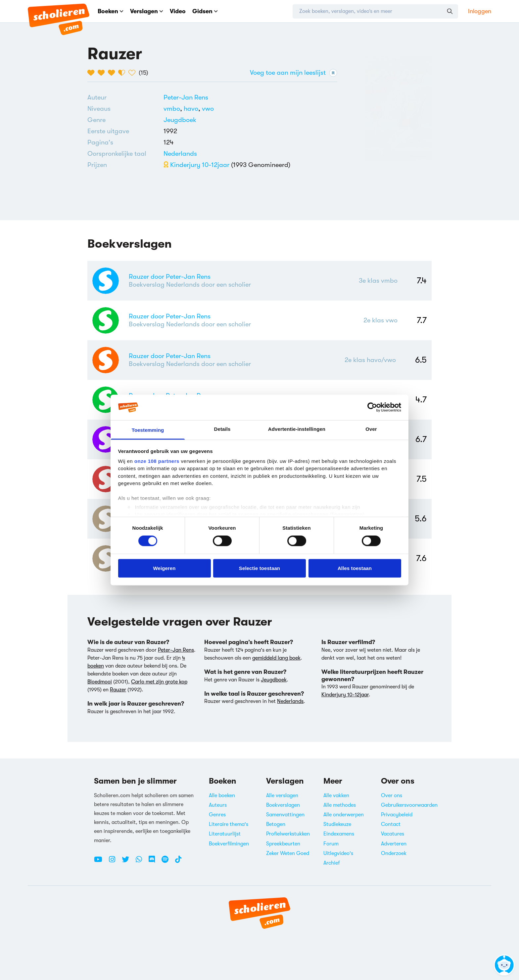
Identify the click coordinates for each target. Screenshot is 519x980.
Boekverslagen (283, 805)
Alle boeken (222, 796)
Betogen (276, 824)
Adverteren (394, 844)
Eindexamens (339, 834)
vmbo (174, 109)
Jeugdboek (180, 120)
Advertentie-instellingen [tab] (297, 429)
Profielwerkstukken (288, 834)
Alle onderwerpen (344, 815)
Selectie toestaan (259, 568)
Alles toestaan (355, 568)
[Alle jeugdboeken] (180, 120)
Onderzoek (394, 853)
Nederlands (180, 154)
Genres (217, 815)
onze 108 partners (157, 461)
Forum (331, 844)
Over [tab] (371, 429)
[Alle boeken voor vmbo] (174, 109)
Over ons (392, 796)
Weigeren (164, 568)
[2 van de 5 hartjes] (103, 73)
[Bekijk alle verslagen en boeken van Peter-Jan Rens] (186, 97)
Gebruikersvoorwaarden (409, 805)
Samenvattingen (285, 815)
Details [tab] (222, 429)
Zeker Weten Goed (288, 853)
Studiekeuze (337, 824)
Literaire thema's (229, 824)
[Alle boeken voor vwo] (208, 109)
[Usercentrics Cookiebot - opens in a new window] (372, 407)
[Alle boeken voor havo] (193, 109)
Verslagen (147, 11)
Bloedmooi (100, 682)
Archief (332, 863)
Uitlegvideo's (338, 853)
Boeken (111, 11)
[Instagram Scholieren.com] (115, 862)
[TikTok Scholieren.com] (178, 862)
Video (178, 11)
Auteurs (218, 805)
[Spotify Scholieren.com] (167, 862)
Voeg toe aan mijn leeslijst (294, 73)
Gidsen (205, 11)
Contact (391, 824)
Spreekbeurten (283, 844)
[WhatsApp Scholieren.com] (141, 862)
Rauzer (118, 690)
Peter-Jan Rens (186, 97)
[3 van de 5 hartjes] (113, 73)
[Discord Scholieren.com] (154, 862)
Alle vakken (336, 796)
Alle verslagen (282, 796)
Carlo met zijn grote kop (159, 682)
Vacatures (393, 834)
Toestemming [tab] (148, 430)
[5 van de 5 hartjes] (134, 73)
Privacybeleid (397, 815)
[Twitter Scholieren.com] (128, 862)
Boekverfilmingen (229, 844)
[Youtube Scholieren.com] (101, 862)
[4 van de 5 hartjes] (123, 73)
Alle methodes (340, 805)
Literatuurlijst (225, 834)
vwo (208, 109)
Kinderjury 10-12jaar (196, 165)
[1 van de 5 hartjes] (93, 73)
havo (193, 109)
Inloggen (480, 11)
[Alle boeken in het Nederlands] (180, 154)
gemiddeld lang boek (276, 658)
